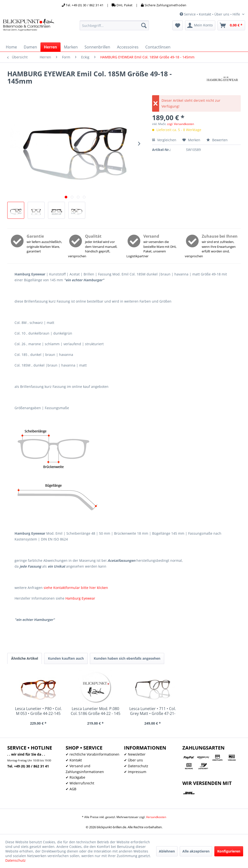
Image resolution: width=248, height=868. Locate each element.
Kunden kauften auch (66, 658)
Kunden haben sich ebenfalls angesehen (127, 658)
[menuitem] (114, 25)
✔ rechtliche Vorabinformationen (93, 754)
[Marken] (71, 47)
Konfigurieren (229, 851)
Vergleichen (164, 140)
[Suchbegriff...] (114, 25)
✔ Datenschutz (136, 766)
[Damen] (30, 47)
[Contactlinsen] (158, 47)
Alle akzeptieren (196, 851)
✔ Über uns (133, 760)
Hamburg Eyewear (80, 598)
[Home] (11, 47)
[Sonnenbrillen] (97, 47)
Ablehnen (167, 851)
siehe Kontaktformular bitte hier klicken (76, 588)
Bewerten (217, 140)
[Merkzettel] (178, 25)
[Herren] (50, 47)
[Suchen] (144, 25)
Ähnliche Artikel (25, 658)
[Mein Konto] (200, 25)
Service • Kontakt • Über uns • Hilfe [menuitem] (210, 14)
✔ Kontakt (74, 760)
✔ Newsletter (135, 754)
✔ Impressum (135, 772)
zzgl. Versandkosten (181, 124)
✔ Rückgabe (75, 777)
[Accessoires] (128, 47)
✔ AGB (71, 789)
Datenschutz (15, 860)
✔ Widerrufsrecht (80, 783)
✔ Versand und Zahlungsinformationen (85, 769)
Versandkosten (156, 817)
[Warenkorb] (231, 25)
